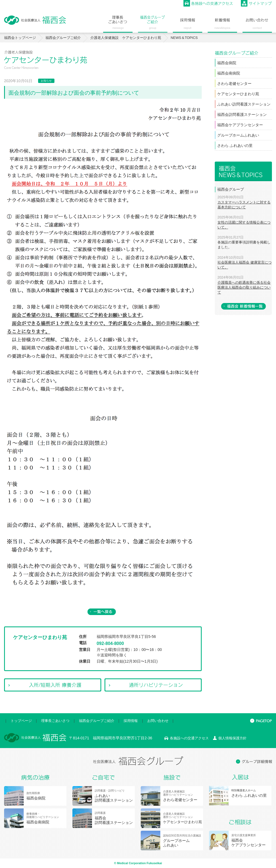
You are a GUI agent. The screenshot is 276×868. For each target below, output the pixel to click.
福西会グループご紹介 (63, 38)
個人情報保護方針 (232, 738)
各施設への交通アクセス (189, 738)
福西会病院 (227, 63)
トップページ (21, 721)
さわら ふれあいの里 (235, 146)
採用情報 (131, 721)
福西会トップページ (20, 38)
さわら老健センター (234, 84)
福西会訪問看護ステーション (242, 115)
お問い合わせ (158, 721)
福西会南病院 (229, 73)
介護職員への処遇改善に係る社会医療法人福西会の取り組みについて (244, 287)
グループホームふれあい (238, 135)
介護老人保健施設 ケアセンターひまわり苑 (126, 38)
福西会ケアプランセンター (240, 125)
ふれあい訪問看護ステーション (244, 104)
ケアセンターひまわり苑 (238, 94)
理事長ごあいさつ (55, 721)
